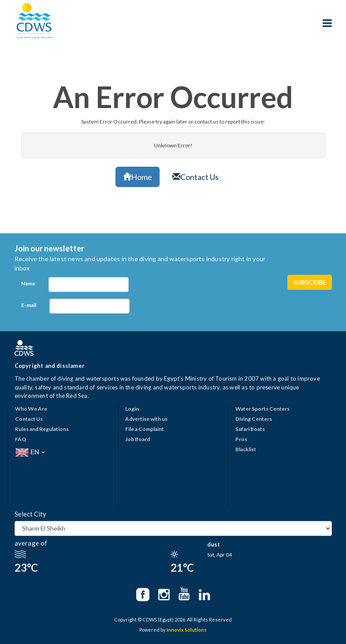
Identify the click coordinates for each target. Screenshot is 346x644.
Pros (241, 439)
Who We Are (31, 409)
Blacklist (246, 449)
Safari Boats (250, 429)
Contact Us (195, 177)
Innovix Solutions (187, 630)
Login (132, 409)
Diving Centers (254, 419)
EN (30, 453)
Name (28, 283)
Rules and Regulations (42, 429)
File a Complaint (145, 429)
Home (138, 177)
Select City (30, 514)
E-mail (29, 305)
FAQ (20, 439)
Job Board (138, 439)
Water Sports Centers (262, 409)
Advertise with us (146, 419)
